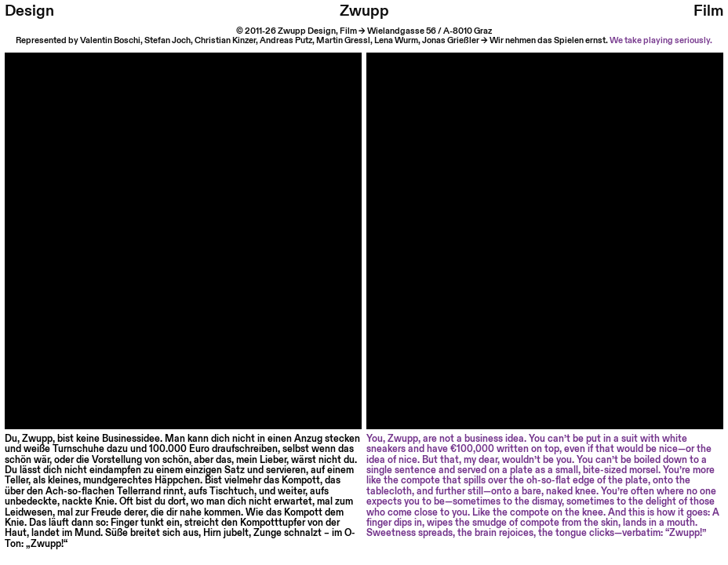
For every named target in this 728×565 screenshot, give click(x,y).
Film (708, 11)
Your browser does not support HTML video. (183, 231)
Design (29, 11)
